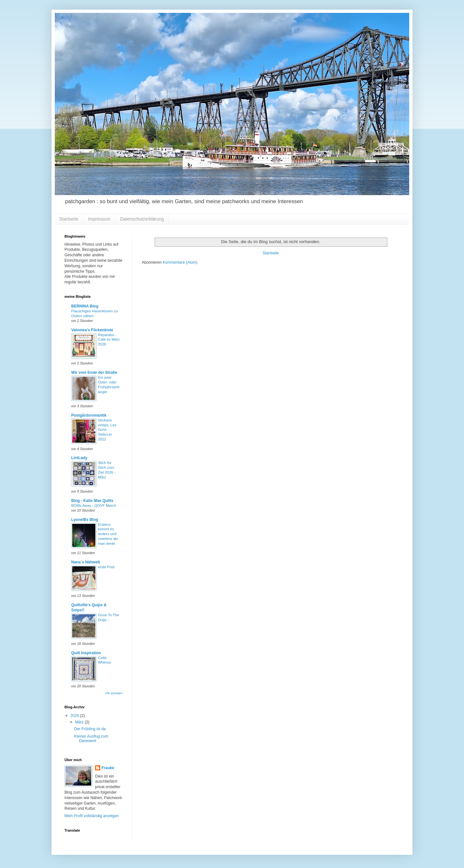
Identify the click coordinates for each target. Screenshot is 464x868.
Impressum (99, 219)
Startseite (69, 219)
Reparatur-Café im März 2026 (109, 340)
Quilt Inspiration (86, 653)
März (80, 722)
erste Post (106, 567)
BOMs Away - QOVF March (94, 505)
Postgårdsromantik (89, 415)
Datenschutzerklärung (142, 219)
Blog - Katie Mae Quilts (92, 501)
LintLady (79, 458)
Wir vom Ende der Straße (94, 373)
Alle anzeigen (114, 693)
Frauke (108, 768)
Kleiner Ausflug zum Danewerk (91, 739)
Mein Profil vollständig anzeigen (92, 816)
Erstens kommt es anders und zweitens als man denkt (108, 534)
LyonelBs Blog (85, 520)
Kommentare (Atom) (180, 262)
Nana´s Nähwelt (86, 562)
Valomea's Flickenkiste (92, 330)
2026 (75, 716)
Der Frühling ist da (90, 729)
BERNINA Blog (85, 306)
